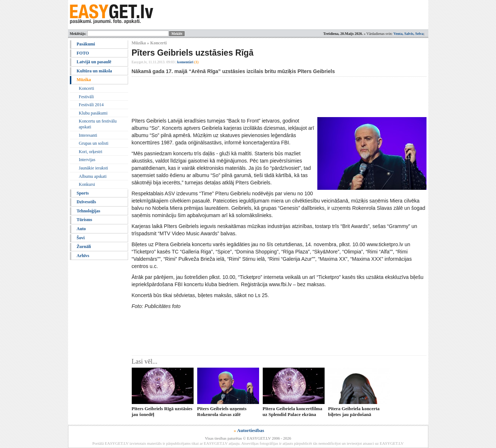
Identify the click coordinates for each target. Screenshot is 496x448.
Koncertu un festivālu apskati (98, 124)
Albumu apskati (93, 176)
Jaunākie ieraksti (94, 168)
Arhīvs (83, 256)
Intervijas (87, 160)
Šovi (81, 238)
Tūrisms (85, 220)
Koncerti (87, 88)
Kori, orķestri (91, 152)
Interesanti (88, 135)
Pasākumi (86, 44)
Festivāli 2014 (91, 105)
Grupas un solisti (94, 143)
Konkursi (87, 184)
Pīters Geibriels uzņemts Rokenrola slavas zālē (222, 411)
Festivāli (86, 97)
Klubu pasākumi (93, 113)
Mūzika (84, 80)
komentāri (188, 62)
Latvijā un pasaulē (94, 62)
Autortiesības (250, 430)
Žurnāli (84, 247)
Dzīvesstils (86, 202)
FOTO (83, 53)
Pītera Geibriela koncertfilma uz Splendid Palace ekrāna (293, 411)
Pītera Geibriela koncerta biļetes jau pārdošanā (354, 411)
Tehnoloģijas (89, 211)
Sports (83, 193)
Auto (81, 229)
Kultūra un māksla (94, 71)
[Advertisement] (264, 97)
